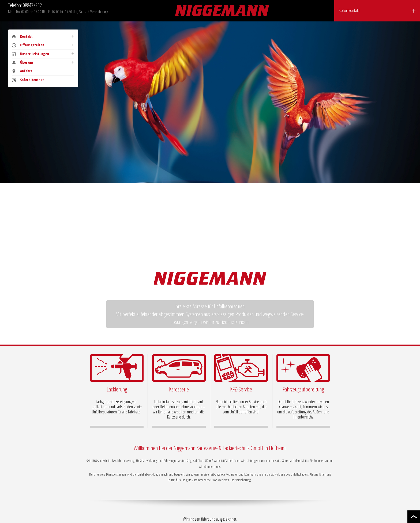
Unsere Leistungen (30, 54)
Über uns (23, 63)
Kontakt (22, 37)
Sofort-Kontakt (28, 80)
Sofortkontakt (349, 10)
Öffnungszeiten (28, 45)
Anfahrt (22, 71)
